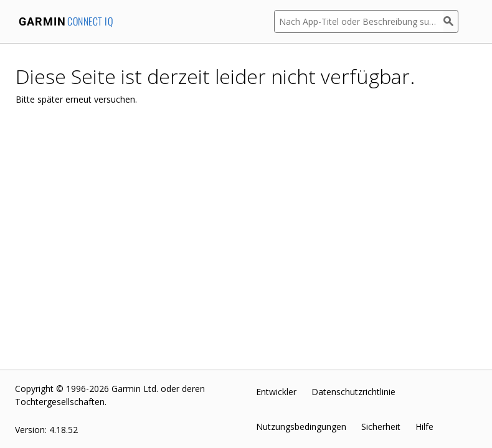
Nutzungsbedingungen (301, 427)
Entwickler (276, 392)
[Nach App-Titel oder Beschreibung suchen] (359, 21)
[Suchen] (451, 21)
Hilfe (424, 427)
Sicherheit (381, 427)
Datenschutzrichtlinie (353, 392)
